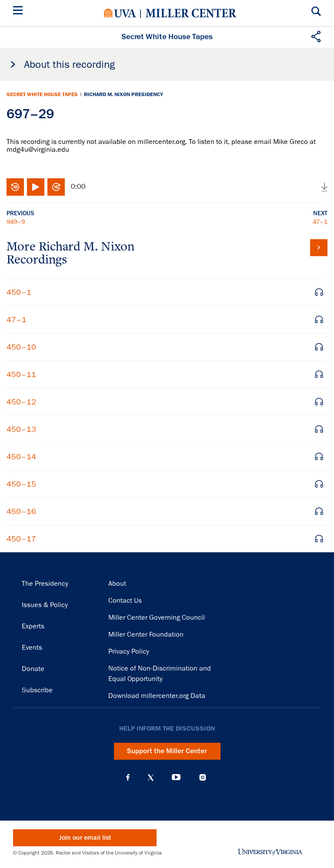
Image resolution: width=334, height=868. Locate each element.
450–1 (19, 292)
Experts (33, 626)
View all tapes (319, 248)
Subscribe (37, 690)
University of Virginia (120, 13)
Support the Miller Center (167, 751)
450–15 (21, 484)
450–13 (21, 429)
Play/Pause (36, 187)
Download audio (324, 187)
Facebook (128, 778)
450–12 (21, 402)
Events (32, 648)
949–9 (16, 222)
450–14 (21, 457)
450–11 (21, 374)
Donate (33, 669)
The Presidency (45, 584)
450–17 (21, 539)
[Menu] (20, 12)
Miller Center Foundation (146, 634)
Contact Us (125, 601)
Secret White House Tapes (42, 94)
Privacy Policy (129, 651)
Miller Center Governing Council (157, 618)
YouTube (176, 778)
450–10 (21, 347)
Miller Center (191, 13)
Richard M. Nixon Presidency (124, 94)
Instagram (203, 777)
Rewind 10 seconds (15, 187)
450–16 (21, 511)
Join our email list (85, 838)
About (117, 584)
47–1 (320, 222)
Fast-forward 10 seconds (56, 187)
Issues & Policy (45, 605)
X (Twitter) (151, 778)
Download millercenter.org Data (157, 696)
